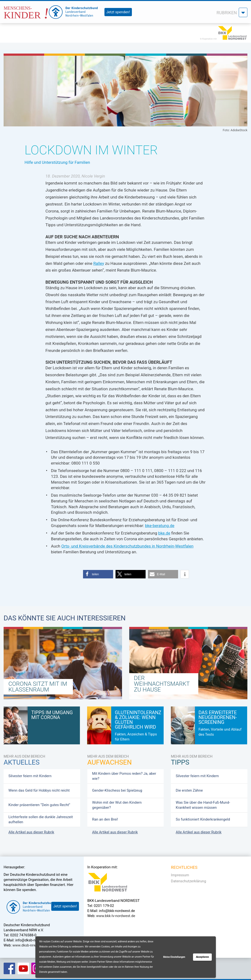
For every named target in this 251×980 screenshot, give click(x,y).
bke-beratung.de (160, 526)
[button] (98, 574)
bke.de (164, 533)
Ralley (99, 263)
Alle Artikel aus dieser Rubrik (31, 832)
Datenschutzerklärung (188, 881)
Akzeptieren (202, 957)
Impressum (180, 875)
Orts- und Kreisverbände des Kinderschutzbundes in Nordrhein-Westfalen (127, 546)
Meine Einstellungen (174, 957)
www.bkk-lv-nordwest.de (116, 916)
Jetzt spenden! (118, 12)
